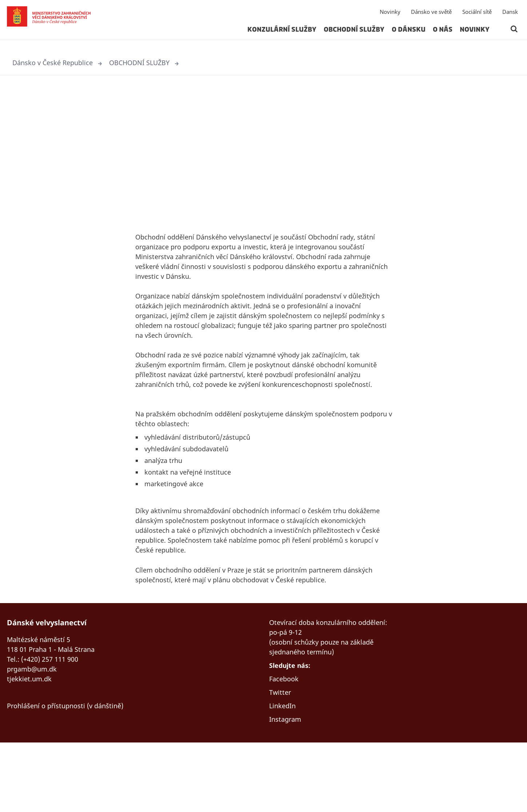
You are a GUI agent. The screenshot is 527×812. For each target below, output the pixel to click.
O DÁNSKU (409, 34)
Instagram (287, 788)
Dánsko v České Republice (56, 63)
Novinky (390, 16)
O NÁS (443, 34)
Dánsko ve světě (431, 16)
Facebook (285, 744)
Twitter (281, 759)
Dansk (510, 16)
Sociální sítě (477, 16)
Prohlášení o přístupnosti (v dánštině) (71, 762)
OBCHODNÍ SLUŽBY (354, 34)
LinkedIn (284, 774)
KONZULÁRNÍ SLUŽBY (282, 34)
